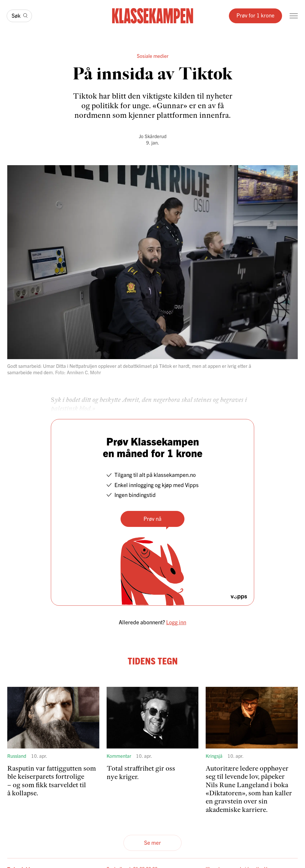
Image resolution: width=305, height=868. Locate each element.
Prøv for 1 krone (255, 15)
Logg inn (176, 622)
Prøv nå (152, 518)
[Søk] (19, 16)
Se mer (152, 842)
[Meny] (294, 16)
